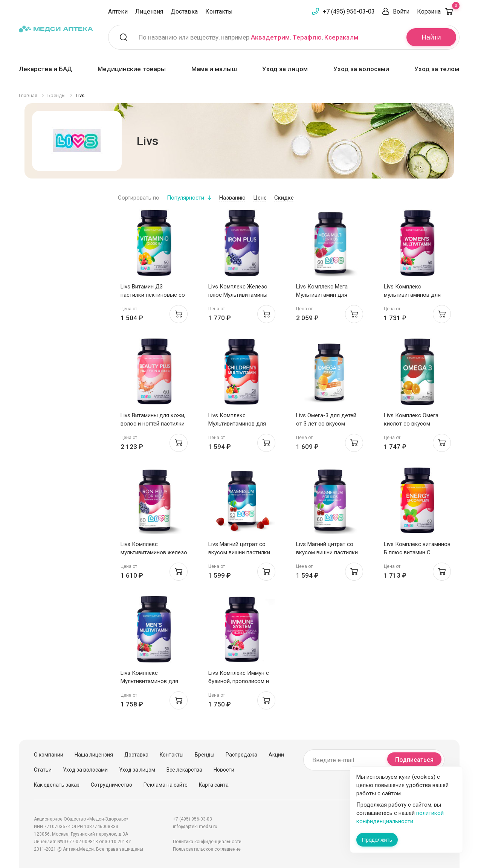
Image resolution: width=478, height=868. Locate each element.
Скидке (284, 198)
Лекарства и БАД (46, 69)
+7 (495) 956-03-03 (349, 11)
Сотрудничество (111, 785)
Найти (431, 37)
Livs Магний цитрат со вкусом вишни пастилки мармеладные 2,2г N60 (327, 552)
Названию (232, 198)
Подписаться (414, 760)
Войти (401, 11)
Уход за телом (437, 69)
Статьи (43, 770)
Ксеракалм (341, 37)
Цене (260, 198)
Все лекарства (184, 770)
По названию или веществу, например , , (248, 37)
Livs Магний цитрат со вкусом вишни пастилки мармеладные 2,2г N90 (239, 552)
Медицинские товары (132, 69)
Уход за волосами (361, 69)
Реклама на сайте (166, 785)
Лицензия (149, 11)
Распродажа (241, 755)
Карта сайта (214, 785)
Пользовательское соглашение (207, 849)
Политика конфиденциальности (207, 842)
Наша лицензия (94, 755)
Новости (224, 770)
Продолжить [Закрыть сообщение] (377, 840)
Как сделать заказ (57, 785)
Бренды (205, 755)
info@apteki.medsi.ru (195, 827)
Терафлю (307, 37)
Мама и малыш (214, 69)
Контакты (219, 11)
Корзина (438, 11)
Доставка (184, 11)
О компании (49, 755)
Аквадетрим (270, 37)
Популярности (186, 198)
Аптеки (118, 11)
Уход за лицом (285, 69)
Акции (276, 755)
